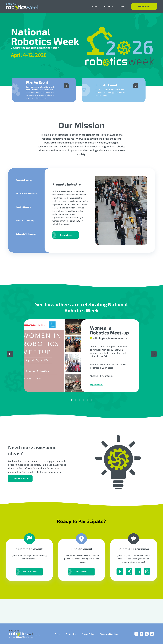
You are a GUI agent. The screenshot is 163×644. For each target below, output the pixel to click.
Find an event (78, 571)
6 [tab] (91, 400)
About (123, 6)
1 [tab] (72, 400)
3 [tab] (80, 400)
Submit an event (27, 571)
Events (95, 6)
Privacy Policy (88, 634)
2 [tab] (76, 400)
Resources (109, 6)
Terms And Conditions (110, 634)
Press (57, 634)
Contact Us (71, 634)
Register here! (97, 384)
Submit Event (144, 6)
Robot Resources (21, 478)
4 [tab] (84, 400)
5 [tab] (87, 400)
